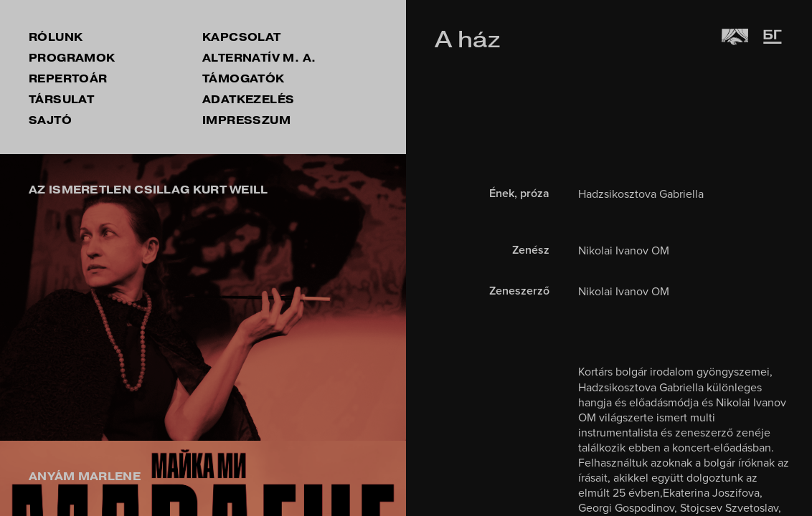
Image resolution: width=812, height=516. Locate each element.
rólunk (56, 37)
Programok (72, 58)
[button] (29, 297)
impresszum (246, 120)
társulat (61, 100)
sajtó (50, 120)
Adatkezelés (248, 100)
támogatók (244, 79)
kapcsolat (242, 37)
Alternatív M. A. (259, 58)
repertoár (68, 79)
